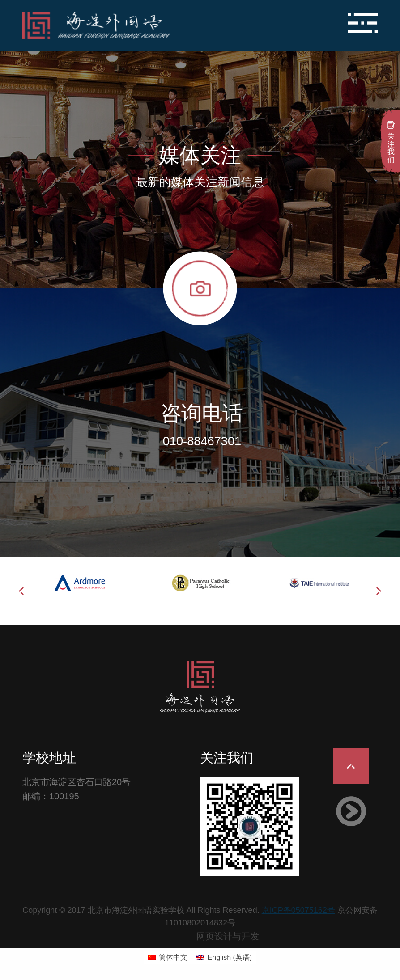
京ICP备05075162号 (298, 910)
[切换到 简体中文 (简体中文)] (168, 958)
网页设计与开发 (228, 936)
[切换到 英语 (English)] (224, 958)
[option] (82, 583)
